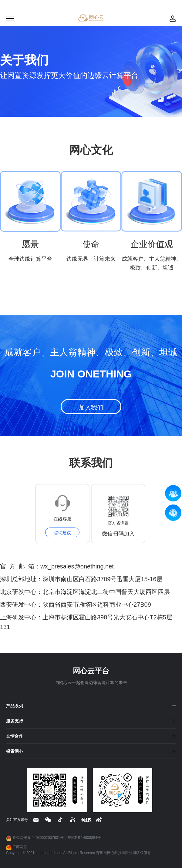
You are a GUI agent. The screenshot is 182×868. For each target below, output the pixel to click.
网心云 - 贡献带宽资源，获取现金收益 (91, 18)
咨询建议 (62, 533)
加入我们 (91, 407)
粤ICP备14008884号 (84, 838)
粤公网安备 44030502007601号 (35, 838)
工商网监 (17, 847)
